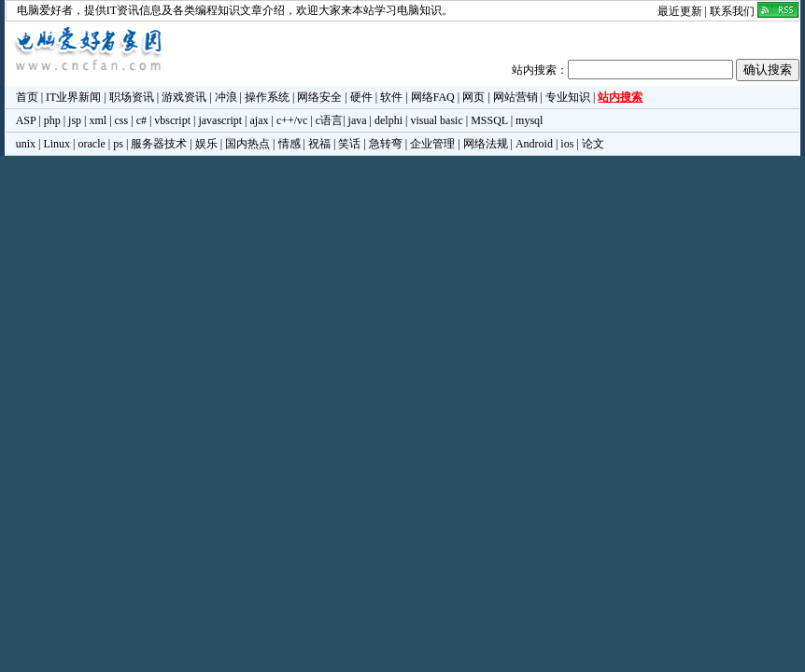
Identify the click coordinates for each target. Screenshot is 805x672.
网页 (473, 97)
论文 (593, 144)
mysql (529, 120)
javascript (220, 120)
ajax (260, 120)
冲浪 (226, 97)
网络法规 (486, 144)
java (358, 120)
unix (26, 144)
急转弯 (386, 144)
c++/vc (292, 120)
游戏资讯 (184, 97)
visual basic (436, 120)
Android (534, 144)
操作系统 (267, 97)
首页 (27, 97)
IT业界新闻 (73, 97)
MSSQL (489, 120)
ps (118, 144)
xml (98, 120)
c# (141, 120)
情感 (290, 144)
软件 (391, 97)
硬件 (361, 97)
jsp (75, 120)
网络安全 (319, 97)
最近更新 (680, 11)
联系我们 (732, 11)
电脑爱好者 (45, 10)
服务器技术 (159, 144)
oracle (91, 144)
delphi (388, 120)
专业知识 (568, 97)
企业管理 (432, 144)
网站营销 (515, 97)
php (52, 120)
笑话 (349, 144)
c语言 (329, 120)
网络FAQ (433, 97)
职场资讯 (132, 97)
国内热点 (247, 144)
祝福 (319, 144)
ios (567, 144)
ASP (26, 120)
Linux (56, 144)
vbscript (172, 120)
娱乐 (206, 144)
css (122, 120)
